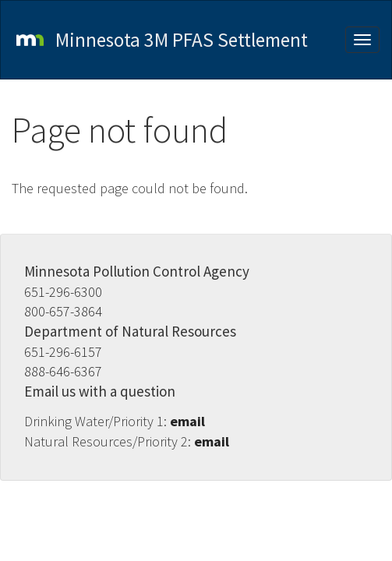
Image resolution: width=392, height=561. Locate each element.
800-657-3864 (63, 311)
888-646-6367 (63, 371)
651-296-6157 (63, 352)
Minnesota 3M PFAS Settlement (182, 40)
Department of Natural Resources (130, 331)
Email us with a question (100, 391)
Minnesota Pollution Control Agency (137, 271)
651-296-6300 (63, 292)
